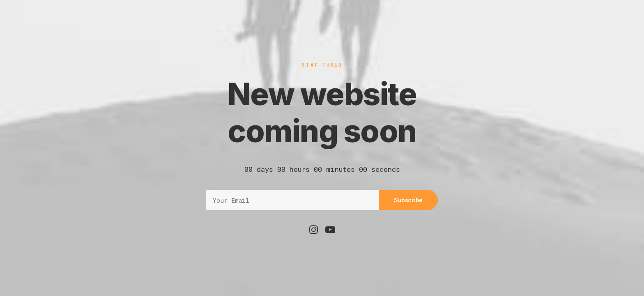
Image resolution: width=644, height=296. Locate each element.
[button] (314, 232)
